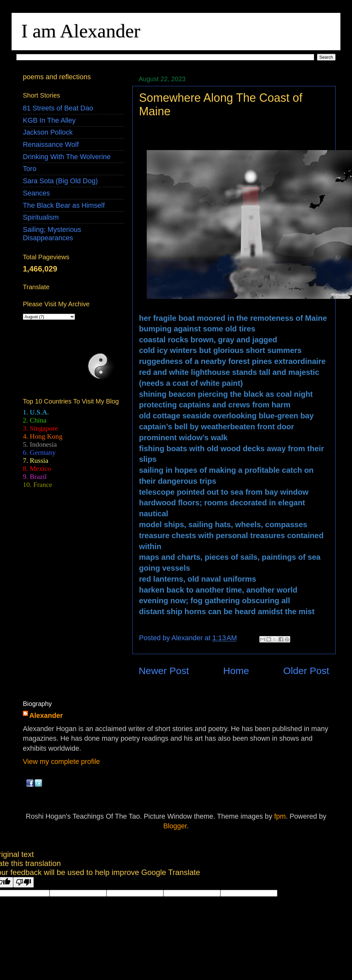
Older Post (306, 671)
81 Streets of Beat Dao (58, 108)
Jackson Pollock (48, 132)
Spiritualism (41, 217)
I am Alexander (81, 31)
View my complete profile (61, 761)
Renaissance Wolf (51, 144)
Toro (30, 169)
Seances (36, 193)
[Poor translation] (23, 882)
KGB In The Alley (49, 120)
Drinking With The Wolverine (67, 157)
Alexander (46, 715)
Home (236, 671)
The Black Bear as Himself (64, 205)
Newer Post (164, 671)
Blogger (175, 826)
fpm (280, 816)
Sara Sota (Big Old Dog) (60, 181)
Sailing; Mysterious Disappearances (52, 234)
